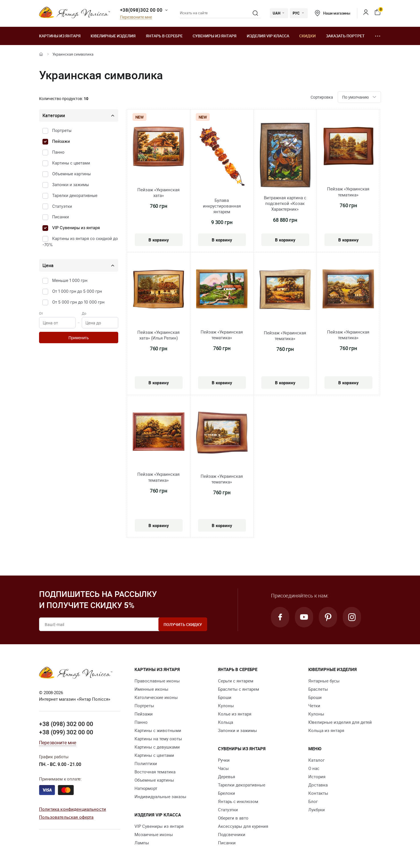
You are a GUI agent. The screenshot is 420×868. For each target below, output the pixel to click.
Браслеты (318, 689)
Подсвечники (232, 834)
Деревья (227, 776)
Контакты (318, 793)
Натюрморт (146, 788)
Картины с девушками (157, 747)
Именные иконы (151, 689)
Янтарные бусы (324, 681)
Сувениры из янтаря (215, 36)
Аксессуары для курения (243, 826)
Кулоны (226, 706)
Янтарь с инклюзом (238, 801)
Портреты (62, 130)
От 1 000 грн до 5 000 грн (77, 291)
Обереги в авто (233, 818)
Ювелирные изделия (113, 36)
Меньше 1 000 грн (70, 280)
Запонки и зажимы (71, 185)
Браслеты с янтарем (238, 689)
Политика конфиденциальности (73, 809)
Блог (313, 801)
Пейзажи (61, 141)
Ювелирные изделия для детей (340, 722)
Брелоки (227, 793)
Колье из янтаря (235, 714)
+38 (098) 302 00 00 (66, 724)
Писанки (61, 217)
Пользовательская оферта (66, 817)
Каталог (316, 760)
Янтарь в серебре (164, 36)
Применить (79, 338)
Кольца (226, 722)
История (317, 776)
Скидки (307, 36)
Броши (225, 697)
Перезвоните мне (136, 17)
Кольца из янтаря (326, 730)
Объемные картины (71, 174)
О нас (314, 768)
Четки (314, 706)
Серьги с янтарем (236, 681)
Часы (223, 768)
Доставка (318, 785)
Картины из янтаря (60, 36)
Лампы (142, 843)
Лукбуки (317, 810)
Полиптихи (146, 763)
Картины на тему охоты (158, 739)
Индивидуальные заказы (160, 796)
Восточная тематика (155, 772)
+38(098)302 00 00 (141, 10)
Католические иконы (156, 697)
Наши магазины (333, 13)
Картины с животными (158, 730)
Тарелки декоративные (75, 195)
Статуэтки (62, 206)
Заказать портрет (345, 36)
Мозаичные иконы (154, 834)
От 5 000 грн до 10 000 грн (78, 302)
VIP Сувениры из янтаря (76, 228)
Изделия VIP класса (268, 36)
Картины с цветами (71, 163)
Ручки (224, 760)
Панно (58, 152)
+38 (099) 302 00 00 (66, 732)
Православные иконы (157, 681)
